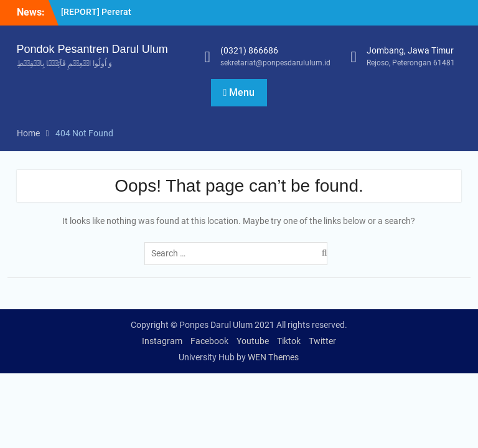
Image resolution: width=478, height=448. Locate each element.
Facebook (209, 341)
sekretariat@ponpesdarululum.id (275, 63)
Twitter (322, 341)
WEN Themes (273, 357)
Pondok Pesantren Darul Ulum (92, 49)
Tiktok (289, 341)
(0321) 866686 (249, 50)
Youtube (253, 341)
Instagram (162, 341)
